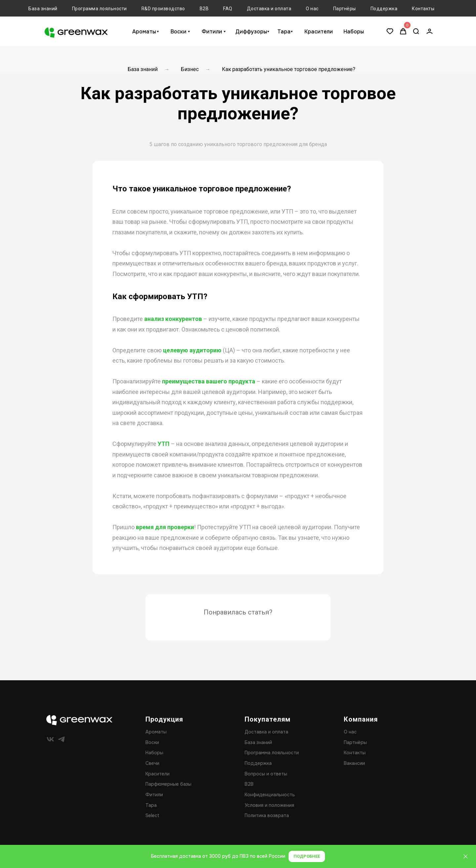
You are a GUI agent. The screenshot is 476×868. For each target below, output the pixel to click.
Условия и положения (269, 805)
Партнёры (345, 9)
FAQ (228, 9)
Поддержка (384, 9)
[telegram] (61, 739)
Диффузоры (251, 32)
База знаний (43, 9)
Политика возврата (267, 815)
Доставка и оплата (269, 9)
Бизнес (190, 69)
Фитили (212, 32)
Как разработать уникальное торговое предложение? (289, 69)
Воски (178, 32)
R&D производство (163, 9)
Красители (319, 32)
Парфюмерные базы (168, 784)
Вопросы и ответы (266, 774)
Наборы (354, 32)
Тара (284, 32)
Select (152, 815)
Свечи (152, 763)
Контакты (423, 9)
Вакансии (354, 763)
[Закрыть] (466, 857)
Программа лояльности (99, 9)
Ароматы (144, 32)
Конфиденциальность (270, 795)
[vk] (50, 739)
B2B (204, 9)
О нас (312, 9)
